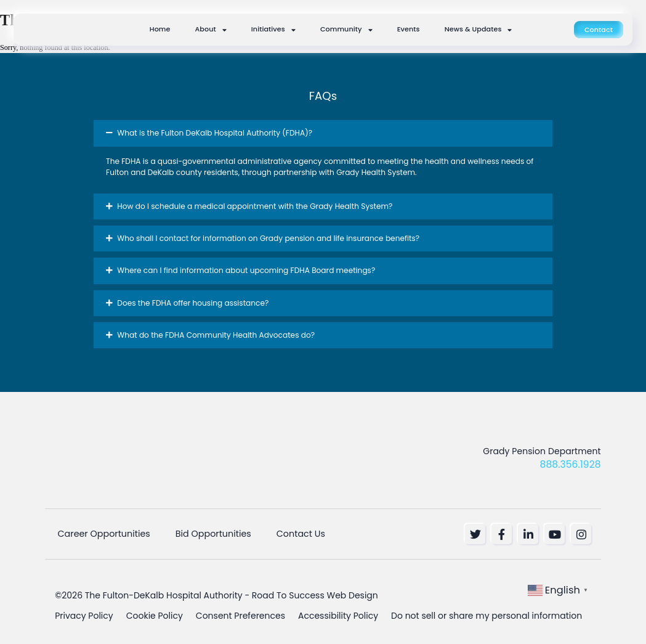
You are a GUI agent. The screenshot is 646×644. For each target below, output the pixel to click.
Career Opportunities (98, 533)
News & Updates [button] (478, 30)
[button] (323, 133)
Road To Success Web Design (315, 592)
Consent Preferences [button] (240, 611)
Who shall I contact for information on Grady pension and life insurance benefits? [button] (268, 238)
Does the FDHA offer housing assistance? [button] (193, 303)
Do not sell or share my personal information (487, 611)
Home (160, 29)
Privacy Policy (84, 611)
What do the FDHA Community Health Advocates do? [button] (216, 335)
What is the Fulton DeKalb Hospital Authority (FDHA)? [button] (215, 133)
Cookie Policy (155, 611)
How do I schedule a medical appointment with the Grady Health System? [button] (255, 206)
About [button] (211, 30)
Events (409, 29)
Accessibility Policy (338, 611)
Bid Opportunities (202, 533)
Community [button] (346, 30)
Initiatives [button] (273, 30)
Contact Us (285, 533)
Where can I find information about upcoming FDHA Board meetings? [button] (246, 270)
